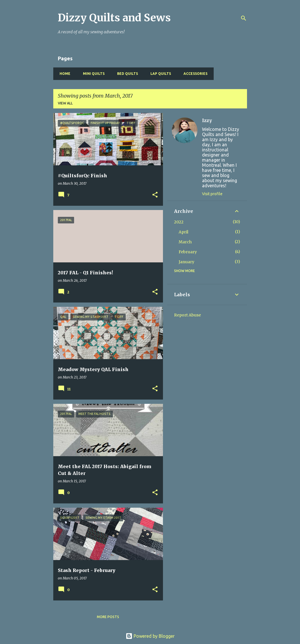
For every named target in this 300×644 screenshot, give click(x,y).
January (186, 262)
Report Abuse (187, 315)
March (185, 242)
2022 (179, 222)
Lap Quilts (159, 74)
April (183, 232)
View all (65, 103)
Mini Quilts (92, 74)
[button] (155, 195)
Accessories (194, 74)
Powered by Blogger (150, 636)
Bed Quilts (126, 74)
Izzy (207, 120)
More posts (108, 617)
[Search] (244, 18)
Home (63, 74)
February (188, 252)
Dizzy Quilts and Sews (114, 18)
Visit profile (212, 194)
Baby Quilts (230, 74)
